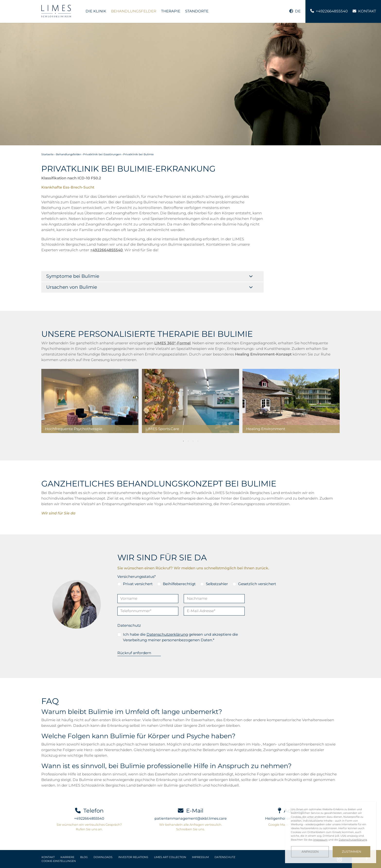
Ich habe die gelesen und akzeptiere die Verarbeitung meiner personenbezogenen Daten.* (180, 637)
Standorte (197, 11)
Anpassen (310, 852)
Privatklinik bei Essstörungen (102, 154)
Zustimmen (351, 852)
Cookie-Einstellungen (59, 861)
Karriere (67, 857)
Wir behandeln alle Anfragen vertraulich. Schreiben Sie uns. (191, 827)
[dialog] (331, 832)
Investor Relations (133, 857)
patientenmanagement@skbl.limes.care (191, 818)
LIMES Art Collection (170, 857)
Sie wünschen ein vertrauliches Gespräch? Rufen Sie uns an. (89, 827)
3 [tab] (193, 441)
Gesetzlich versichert (257, 584)
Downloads (103, 857)
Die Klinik (96, 11)
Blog (84, 857)
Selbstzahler (217, 584)
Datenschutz (129, 625)
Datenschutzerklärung (167, 634)
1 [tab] (183, 441)
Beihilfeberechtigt (179, 584)
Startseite (48, 154)
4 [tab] (198, 441)
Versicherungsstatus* (137, 577)
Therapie (171, 11)
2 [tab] (188, 441)
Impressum (200, 857)
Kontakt (48, 857)
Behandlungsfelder (134, 11)
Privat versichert (138, 584)
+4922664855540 (89, 818)
